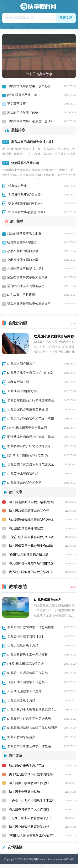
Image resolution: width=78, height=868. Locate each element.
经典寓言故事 (18, 186)
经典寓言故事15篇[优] (20, 243)
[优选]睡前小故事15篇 (20, 95)
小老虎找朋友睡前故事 (20, 260)
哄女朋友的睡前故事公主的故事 (27, 304)
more (73, 323)
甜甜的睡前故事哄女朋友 (22, 234)
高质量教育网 (31, 859)
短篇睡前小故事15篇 (25, 163)
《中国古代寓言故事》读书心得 (27, 86)
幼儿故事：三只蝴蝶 (19, 295)
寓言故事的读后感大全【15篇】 (33, 142)
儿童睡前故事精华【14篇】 (23, 269)
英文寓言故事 (14, 104)
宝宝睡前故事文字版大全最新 (25, 278)
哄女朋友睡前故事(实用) (25, 203)
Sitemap (39, 865)
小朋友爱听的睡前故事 (20, 251)
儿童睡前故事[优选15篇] (25, 195)
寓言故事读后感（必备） (22, 113)
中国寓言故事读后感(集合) (27, 212)
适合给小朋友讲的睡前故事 (23, 286)
